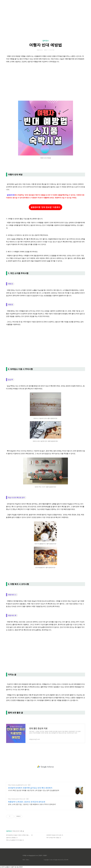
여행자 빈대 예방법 (45, 45)
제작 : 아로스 (26, 860)
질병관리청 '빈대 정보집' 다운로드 (45, 207)
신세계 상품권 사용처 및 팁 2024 (11, 867)
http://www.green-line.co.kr (17, 799)
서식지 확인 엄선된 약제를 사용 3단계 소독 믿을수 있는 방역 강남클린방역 (34, 790)
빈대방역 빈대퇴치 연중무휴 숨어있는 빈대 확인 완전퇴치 (30, 788)
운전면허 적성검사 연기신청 (54, 835)
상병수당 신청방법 (11, 838)
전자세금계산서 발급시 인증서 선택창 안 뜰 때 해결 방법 (18, 835)
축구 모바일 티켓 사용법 (53, 838)
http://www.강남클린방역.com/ (18, 785)
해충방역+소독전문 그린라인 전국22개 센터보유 (27, 802)
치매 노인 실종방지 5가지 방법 (14, 840)
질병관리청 (11, 195)
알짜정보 (46, 41)
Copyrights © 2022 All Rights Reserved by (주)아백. (56, 860)
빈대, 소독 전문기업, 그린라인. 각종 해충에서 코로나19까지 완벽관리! (32, 804)
